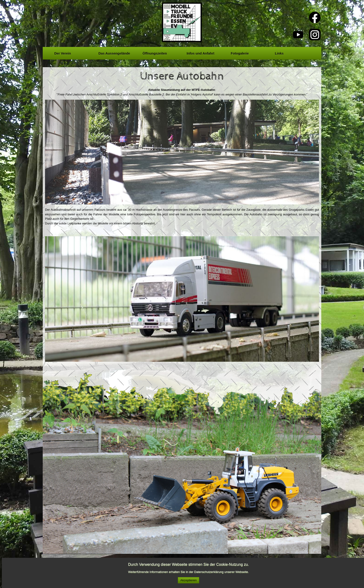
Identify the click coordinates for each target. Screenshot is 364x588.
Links (279, 53)
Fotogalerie (240, 53)
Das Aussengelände (114, 53)
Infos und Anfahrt (200, 53)
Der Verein (63, 53)
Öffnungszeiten (155, 53)
